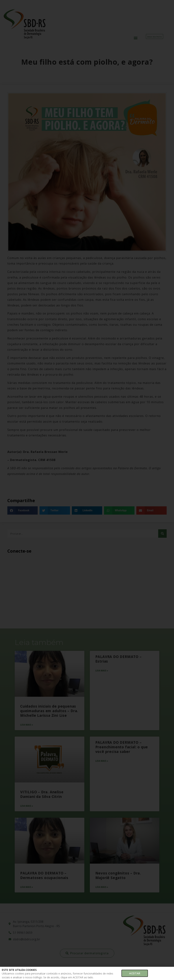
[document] (87, 490)
